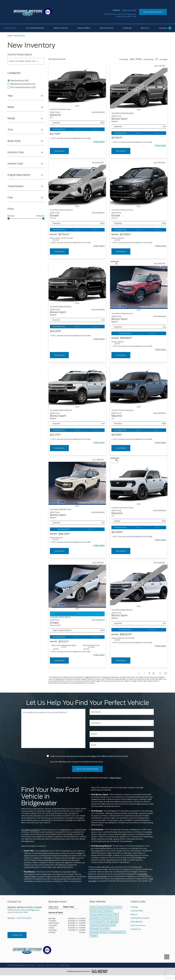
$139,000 (41, 216)
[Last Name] (122, 723)
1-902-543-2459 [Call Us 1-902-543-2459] (129, 10)
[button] (99, 142)
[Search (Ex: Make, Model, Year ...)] (26, 61)
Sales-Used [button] (68, 907)
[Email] (122, 745)
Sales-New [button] (53, 907)
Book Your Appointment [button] (87, 769)
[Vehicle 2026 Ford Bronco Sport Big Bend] (77, 282)
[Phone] (122, 734)
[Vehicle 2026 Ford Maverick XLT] (77, 84)
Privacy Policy (115, 778)
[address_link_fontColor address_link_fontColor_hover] (120, 15)
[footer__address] (26, 911)
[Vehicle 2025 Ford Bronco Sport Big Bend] (139, 287)
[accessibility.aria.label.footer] (100, 971)
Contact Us (17, 935)
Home (10, 36)
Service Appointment (153, 12)
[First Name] (122, 712)
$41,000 (11, 216)
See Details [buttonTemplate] (59, 151)
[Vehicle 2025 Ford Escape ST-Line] (139, 185)
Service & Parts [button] (56, 913)
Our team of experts (30, 830)
